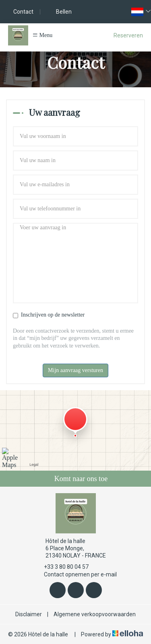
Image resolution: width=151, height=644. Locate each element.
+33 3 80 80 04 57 (62, 567)
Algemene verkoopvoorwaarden (95, 614)
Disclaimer (29, 614)
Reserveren (128, 35)
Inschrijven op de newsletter (49, 315)
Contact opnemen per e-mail (76, 574)
